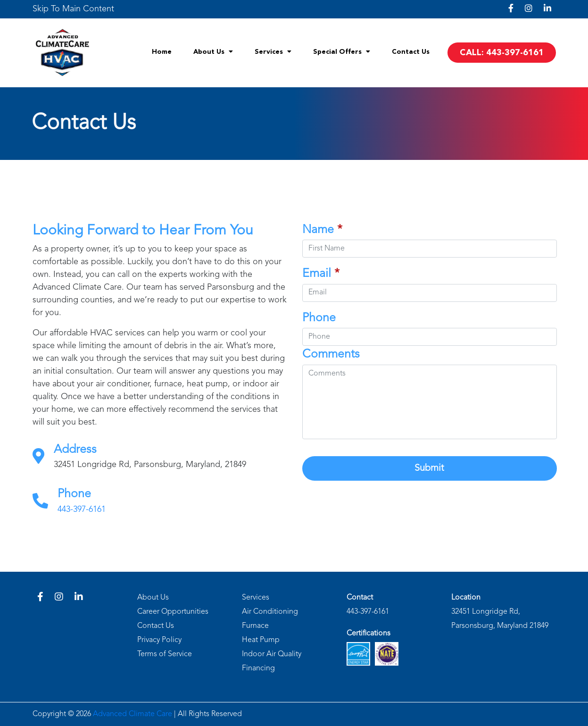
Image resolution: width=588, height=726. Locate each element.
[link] (73, 9)
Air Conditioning (270, 612)
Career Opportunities (173, 612)
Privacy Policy (159, 640)
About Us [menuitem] (213, 52)
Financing (258, 668)
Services (256, 598)
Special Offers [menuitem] (342, 52)
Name (324, 230)
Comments (332, 355)
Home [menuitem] (162, 52)
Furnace (255, 626)
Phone (320, 318)
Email (322, 274)
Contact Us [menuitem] (411, 52)
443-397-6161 (82, 511)
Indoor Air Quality (272, 654)
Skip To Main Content (73, 9)
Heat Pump (261, 640)
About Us (153, 598)
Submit (431, 468)
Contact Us (156, 626)
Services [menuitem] (273, 52)
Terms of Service (165, 654)
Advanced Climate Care (133, 714)
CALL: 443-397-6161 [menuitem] (502, 53)
